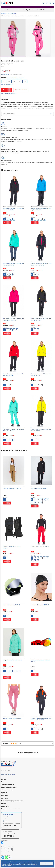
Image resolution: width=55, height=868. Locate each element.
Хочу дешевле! (5, 74)
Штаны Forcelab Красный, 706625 (40, 547)
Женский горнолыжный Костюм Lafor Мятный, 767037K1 (13, 264)
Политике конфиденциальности (9, 864)
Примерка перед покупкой (9, 94)
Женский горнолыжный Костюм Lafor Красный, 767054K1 (13, 375)
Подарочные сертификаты (10, 809)
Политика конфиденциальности (12, 801)
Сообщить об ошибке (8, 775)
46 (14, 81)
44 (9, 81)
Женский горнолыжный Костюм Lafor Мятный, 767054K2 (13, 430)
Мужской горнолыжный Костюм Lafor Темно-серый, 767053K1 (41, 719)
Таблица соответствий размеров (15, 78)
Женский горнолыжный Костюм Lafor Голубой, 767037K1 (41, 209)
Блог (3, 782)
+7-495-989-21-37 (9, 825)
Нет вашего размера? (7, 84)
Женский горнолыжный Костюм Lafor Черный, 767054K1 (41, 319)
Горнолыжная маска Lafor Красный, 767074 (40, 661)
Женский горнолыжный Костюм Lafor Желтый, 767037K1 (41, 375)
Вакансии (5, 795)
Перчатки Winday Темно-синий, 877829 (12, 547)
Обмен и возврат (7, 790)
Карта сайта (5, 806)
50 (25, 81)
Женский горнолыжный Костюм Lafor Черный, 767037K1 (13, 209)
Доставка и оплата (8, 785)
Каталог (4, 779)
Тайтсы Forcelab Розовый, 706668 (12, 718)
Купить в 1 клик (21, 90)
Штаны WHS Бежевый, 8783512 (12, 488)
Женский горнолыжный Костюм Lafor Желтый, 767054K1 (41, 430)
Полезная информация (9, 787)
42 (4, 81)
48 (20, 81)
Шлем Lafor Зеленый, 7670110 (12, 605)
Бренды (4, 793)
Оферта (4, 803)
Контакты (5, 798)
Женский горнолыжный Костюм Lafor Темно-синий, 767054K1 (41, 264)
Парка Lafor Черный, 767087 (39, 488)
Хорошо (47, 864)
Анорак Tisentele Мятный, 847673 (12, 660)
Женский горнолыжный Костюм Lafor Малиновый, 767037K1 (13, 319)
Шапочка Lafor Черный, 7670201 (40, 605)
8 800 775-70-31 (8, 836)
